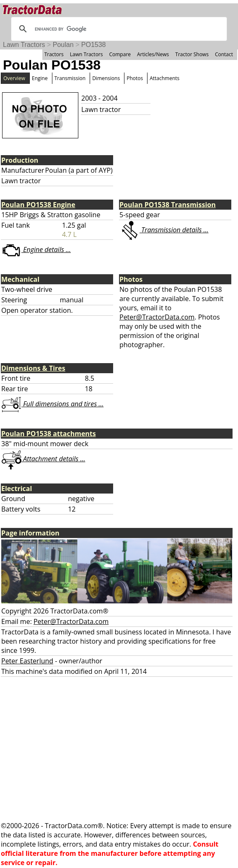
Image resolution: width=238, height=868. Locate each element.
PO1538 (94, 45)
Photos (135, 78)
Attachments (164, 78)
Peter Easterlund (27, 661)
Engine (40, 78)
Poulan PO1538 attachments (49, 434)
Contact (224, 54)
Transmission (70, 78)
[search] (118, 29)
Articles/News (153, 54)
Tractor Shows (192, 54)
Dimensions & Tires (33, 368)
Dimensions (106, 78)
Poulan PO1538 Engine (38, 205)
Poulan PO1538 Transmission (168, 205)
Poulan (63, 45)
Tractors (54, 54)
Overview (14, 78)
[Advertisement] (119, 749)
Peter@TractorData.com (157, 317)
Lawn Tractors (24, 45)
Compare (120, 54)
